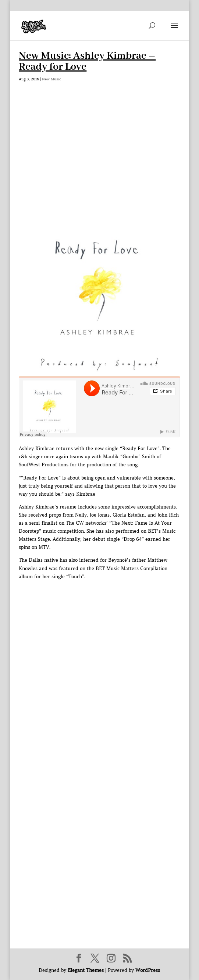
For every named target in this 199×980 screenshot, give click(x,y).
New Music (51, 79)
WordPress (148, 970)
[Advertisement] (99, 156)
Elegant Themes (86, 970)
